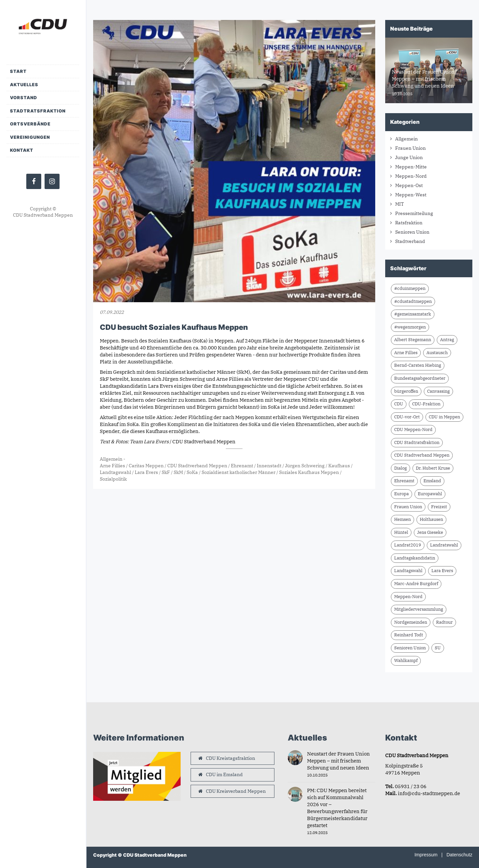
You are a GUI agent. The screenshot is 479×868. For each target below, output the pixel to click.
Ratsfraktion (409, 223)
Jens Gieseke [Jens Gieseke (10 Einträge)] (430, 532)
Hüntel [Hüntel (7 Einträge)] (401, 532)
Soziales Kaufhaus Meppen (309, 472)
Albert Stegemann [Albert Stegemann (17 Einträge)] (413, 340)
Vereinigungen (30, 137)
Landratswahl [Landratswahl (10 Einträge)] (444, 545)
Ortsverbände (30, 124)
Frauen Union (410, 148)
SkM (178, 472)
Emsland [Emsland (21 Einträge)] (432, 481)
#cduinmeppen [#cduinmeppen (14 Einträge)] (410, 288)
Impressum (426, 855)
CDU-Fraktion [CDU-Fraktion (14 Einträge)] (426, 404)
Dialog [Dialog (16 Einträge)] (400, 468)
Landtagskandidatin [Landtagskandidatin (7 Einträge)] (415, 558)
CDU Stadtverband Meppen (197, 466)
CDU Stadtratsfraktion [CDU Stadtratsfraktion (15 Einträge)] (417, 442)
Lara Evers (146, 472)
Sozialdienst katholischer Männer (239, 472)
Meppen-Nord (411, 176)
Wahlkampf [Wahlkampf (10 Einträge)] (406, 660)
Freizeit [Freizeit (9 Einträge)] (439, 507)
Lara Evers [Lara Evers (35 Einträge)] (442, 571)
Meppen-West (411, 195)
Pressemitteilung (414, 213)
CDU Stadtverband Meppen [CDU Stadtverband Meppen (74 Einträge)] (422, 455)
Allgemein (111, 459)
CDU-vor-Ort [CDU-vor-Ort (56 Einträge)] (407, 417)
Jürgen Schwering (305, 466)
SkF (166, 472)
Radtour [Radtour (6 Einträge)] (444, 622)
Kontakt (22, 150)
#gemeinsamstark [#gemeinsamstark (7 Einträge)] (413, 314)
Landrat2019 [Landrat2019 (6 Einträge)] (408, 545)
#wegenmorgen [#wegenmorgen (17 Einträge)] (410, 327)
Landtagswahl (115, 472)
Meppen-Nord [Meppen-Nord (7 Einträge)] (408, 597)
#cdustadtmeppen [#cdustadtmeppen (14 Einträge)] (413, 301)
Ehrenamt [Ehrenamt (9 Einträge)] (404, 481)
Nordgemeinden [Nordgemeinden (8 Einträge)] (411, 622)
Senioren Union (412, 232)
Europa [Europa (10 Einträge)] (401, 494)
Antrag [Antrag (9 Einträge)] (447, 340)
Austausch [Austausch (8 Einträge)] (437, 353)
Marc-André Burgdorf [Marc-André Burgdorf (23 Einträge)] (416, 584)
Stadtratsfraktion (38, 111)
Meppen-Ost (409, 185)
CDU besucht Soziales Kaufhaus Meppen (174, 327)
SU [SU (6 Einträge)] (438, 648)
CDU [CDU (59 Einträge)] (399, 404)
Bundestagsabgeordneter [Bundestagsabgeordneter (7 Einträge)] (420, 378)
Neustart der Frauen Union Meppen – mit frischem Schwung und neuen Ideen (338, 761)
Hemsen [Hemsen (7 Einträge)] (402, 519)
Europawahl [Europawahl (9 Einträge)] (430, 494)
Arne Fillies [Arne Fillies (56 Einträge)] (406, 353)
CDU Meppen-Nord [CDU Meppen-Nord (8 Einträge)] (413, 430)
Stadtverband (410, 241)
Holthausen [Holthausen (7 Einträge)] (431, 519)
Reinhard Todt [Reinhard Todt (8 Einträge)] (409, 635)
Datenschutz (459, 855)
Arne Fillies (112, 466)
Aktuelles (24, 85)
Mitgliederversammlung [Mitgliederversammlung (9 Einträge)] (419, 609)
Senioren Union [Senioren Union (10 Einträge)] (410, 648)
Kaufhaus (339, 466)
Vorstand (24, 98)
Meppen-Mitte (411, 167)
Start (18, 71)
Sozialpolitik (113, 479)
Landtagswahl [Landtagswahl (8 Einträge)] (408, 571)
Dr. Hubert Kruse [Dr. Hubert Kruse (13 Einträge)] (433, 468)
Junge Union (409, 157)
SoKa (192, 472)
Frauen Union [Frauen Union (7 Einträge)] (408, 507)
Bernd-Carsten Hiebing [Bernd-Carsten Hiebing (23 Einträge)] (418, 365)
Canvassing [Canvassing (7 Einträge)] (438, 391)
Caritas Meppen (146, 466)
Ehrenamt (242, 466)
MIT (399, 204)
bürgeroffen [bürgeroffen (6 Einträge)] (406, 391)
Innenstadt (269, 466)
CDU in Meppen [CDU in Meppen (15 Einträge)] (444, 417)
